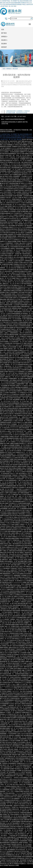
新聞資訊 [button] (4, 37)
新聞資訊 (9, 69)
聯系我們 (4, 47)
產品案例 (4, 44)
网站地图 (19, 139)
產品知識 (15, 69)
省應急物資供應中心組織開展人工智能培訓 (18, 111)
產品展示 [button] (4, 40)
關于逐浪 (4, 33)
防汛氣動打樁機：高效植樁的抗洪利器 (17, 113)
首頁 (3, 29)
